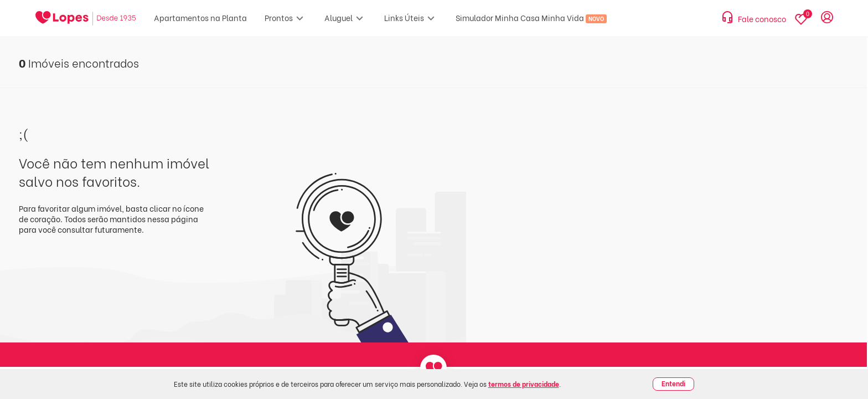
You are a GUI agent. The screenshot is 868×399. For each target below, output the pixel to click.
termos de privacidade (524, 384)
